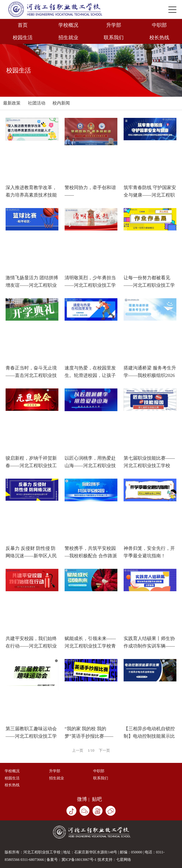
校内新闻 (61, 103)
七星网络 (124, 860)
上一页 (78, 750)
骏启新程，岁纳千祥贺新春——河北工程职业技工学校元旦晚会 (31, 466)
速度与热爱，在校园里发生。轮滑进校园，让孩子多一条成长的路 (90, 375)
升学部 (114, 25)
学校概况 (68, 25)
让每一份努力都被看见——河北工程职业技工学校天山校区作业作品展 (149, 285)
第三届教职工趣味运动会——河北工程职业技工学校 (31, 736)
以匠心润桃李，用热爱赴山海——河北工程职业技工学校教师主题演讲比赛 (90, 466)
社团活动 (37, 103)
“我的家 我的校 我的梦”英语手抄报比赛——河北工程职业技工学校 (89, 736)
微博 (82, 799)
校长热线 (159, 37)
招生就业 (68, 37)
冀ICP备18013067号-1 (79, 860)
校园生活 (23, 37)
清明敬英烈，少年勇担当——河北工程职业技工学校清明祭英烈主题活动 (90, 285)
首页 (23, 25)
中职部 (159, 25)
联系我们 (114, 37)
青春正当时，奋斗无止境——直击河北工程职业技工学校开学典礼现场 (31, 375)
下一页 (104, 750)
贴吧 (97, 799)
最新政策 (12, 103)
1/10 (91, 750)
